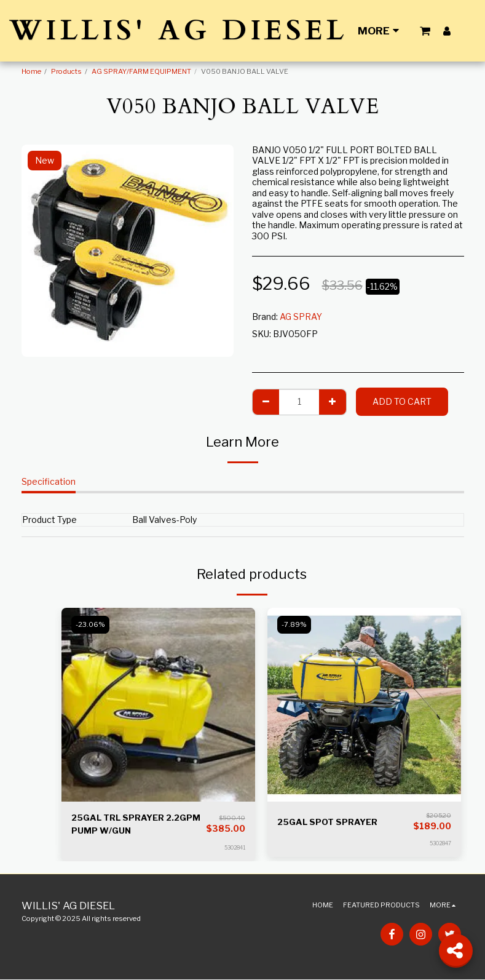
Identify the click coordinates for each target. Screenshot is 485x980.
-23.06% (91, 624)
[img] (158, 705)
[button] (425, 31)
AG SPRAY (301, 317)
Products (66, 71)
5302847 (440, 843)
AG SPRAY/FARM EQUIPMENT (141, 71)
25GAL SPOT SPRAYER (328, 822)
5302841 (235, 848)
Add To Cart (402, 401)
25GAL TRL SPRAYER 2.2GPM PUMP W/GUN (138, 824)
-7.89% (295, 624)
